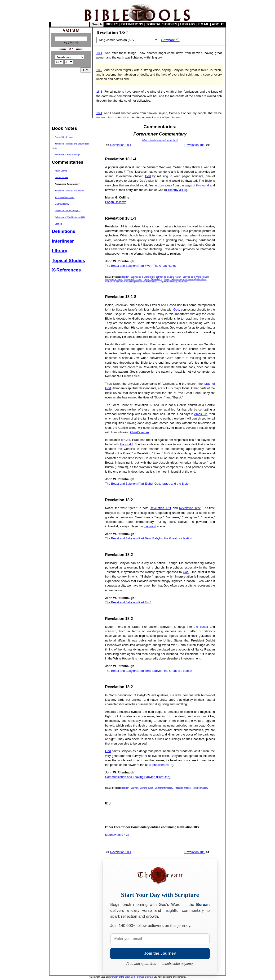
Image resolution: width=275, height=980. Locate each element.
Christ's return (140, 432)
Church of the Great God (123, 977)
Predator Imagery (183, 788)
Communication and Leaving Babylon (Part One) (138, 777)
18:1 (99, 53)
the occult (201, 627)
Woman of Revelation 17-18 (149, 282)
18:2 (99, 70)
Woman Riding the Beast (175, 282)
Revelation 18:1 (121, 145)
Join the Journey (160, 953)
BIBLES (112, 24)
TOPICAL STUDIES (162, 24)
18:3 (99, 92)
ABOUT (218, 24)
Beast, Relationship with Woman (179, 279)
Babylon (125, 277)
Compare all (170, 40)
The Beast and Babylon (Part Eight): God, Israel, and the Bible (147, 484)
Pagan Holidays (116, 202)
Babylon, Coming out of (142, 788)
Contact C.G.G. (144, 977)
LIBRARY (188, 24)
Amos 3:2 (200, 414)
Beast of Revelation (153, 279)
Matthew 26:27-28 (117, 835)
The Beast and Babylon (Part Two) (128, 602)
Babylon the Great (114, 279)
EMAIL (204, 24)
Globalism (202, 279)
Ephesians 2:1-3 (161, 765)
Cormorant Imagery (164, 788)
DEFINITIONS (132, 24)
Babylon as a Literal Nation (168, 277)
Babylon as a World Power (195, 277)
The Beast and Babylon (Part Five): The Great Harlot (140, 266)
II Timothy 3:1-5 (176, 190)
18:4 (99, 113)
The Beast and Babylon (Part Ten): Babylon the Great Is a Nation (149, 538)
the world (126, 444)
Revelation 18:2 (190, 508)
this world (203, 185)
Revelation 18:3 (195, 145)
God (148, 176)
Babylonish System (133, 279)
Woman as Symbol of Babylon (119, 282)
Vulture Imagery (200, 788)
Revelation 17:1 (161, 508)
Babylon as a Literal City (142, 277)
